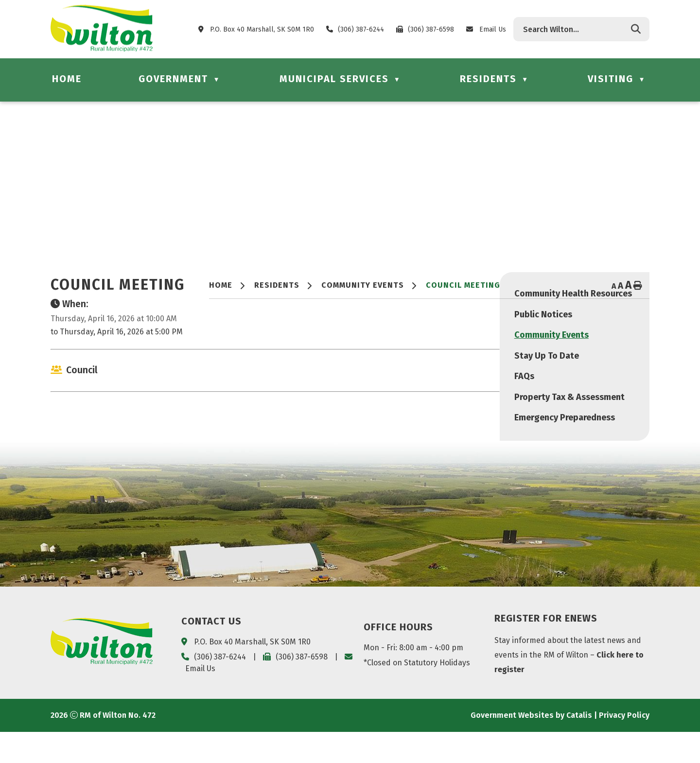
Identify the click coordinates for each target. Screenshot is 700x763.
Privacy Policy (624, 746)
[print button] (638, 286)
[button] (636, 29)
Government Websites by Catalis (531, 746)
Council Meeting (463, 285)
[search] (574, 29)
